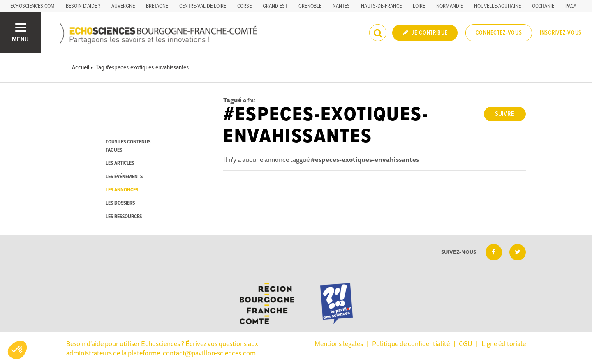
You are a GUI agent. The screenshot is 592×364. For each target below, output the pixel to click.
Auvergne (123, 6)
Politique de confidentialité (411, 343)
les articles (120, 163)
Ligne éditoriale (504, 343)
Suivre (505, 114)
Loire (419, 6)
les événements (124, 177)
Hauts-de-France (381, 6)
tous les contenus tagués (128, 146)
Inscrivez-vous (561, 33)
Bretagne (157, 6)
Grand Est (275, 6)
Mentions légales (339, 343)
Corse (244, 6)
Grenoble (310, 6)
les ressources (124, 217)
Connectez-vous (499, 33)
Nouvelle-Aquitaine (497, 6)
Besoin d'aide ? (83, 6)
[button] (17, 350)
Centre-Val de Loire (203, 6)
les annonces (122, 190)
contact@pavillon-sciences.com (209, 353)
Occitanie (543, 6)
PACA (571, 6)
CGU (466, 343)
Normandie (450, 6)
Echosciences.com (32, 6)
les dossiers (120, 203)
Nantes (341, 6)
